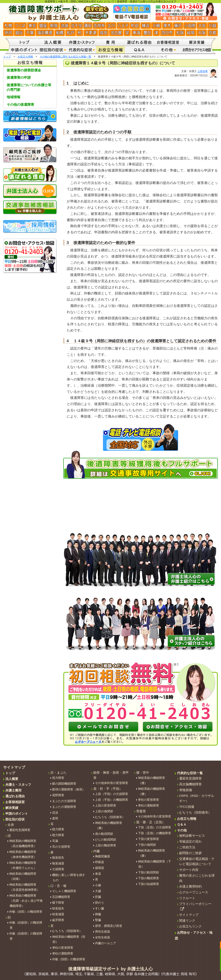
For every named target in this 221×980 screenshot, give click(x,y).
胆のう (100, 903)
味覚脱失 (58, 908)
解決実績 (12, 808)
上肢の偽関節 (104, 811)
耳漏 (55, 841)
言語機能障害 (61, 897)
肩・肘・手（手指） (108, 789)
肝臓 (98, 897)
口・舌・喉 (58, 886)
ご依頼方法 (187, 847)
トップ (7, 57)
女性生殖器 (103, 937)
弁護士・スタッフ (18, 785)
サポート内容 (189, 870)
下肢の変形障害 (148, 839)
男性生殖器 (103, 932)
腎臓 (98, 920)
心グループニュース (194, 892)
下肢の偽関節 (147, 845)
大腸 (98, 891)
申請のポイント (17, 813)
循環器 (100, 868)
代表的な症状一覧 (190, 773)
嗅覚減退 (58, 863)
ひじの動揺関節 (106, 840)
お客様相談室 (15, 802)
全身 (11, 825)
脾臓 (98, 914)
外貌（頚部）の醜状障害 (69, 959)
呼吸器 (100, 862)
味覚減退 (58, 914)
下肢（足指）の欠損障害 (154, 827)
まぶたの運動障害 (64, 807)
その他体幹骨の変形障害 (112, 783)
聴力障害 (58, 829)
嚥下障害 (58, 903)
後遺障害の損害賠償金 (24, 70)
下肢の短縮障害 (148, 884)
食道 (98, 874)
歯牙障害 (58, 920)
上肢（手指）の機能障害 (112, 800)
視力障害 (58, 778)
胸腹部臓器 (103, 856)
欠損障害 (58, 869)
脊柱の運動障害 (63, 953)
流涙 (55, 813)
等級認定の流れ (190, 841)
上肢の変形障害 (106, 805)
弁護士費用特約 (190, 886)
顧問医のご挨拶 (190, 853)
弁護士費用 (13, 790)
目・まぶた (58, 773)
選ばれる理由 (15, 796)
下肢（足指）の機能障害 (154, 833)
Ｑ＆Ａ (182, 824)
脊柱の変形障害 (63, 948)
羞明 (55, 818)
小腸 (98, 885)
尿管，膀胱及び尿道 (109, 926)
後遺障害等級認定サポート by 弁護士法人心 (110, 971)
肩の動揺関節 (104, 834)
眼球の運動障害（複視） (69, 789)
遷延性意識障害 (20, 830)
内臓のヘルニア (106, 943)
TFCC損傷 (187, 807)
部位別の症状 (15, 819)
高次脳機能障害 (190, 784)
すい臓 (100, 908)
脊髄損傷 (186, 790)
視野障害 (58, 795)
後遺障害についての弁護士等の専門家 (29, 87)
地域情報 (14, 97)
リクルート (187, 898)
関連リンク (187, 920)
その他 (182, 830)
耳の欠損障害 (61, 847)
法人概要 (12, 779)
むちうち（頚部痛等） (67, 931)
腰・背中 (143, 773)
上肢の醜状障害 (106, 845)
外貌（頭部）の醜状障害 (26, 912)
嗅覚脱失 (58, 858)
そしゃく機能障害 (64, 891)
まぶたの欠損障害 (64, 801)
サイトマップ (189, 915)
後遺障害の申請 (19, 78)
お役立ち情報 (25, 57)
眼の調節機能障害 (64, 784)
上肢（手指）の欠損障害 (112, 794)
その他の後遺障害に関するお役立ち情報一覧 (65, 57)
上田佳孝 (203, 71)
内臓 (97, 851)
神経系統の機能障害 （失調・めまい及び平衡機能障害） (26, 901)
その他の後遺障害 (20, 105)
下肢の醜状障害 (148, 878)
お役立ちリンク (190, 926)
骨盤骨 (141, 811)
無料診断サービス (192, 836)
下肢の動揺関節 (148, 872)
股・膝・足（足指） (151, 822)
